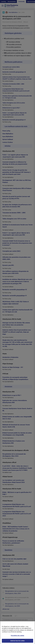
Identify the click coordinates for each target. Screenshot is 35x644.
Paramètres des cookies (17, 637)
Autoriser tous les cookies (17, 642)
